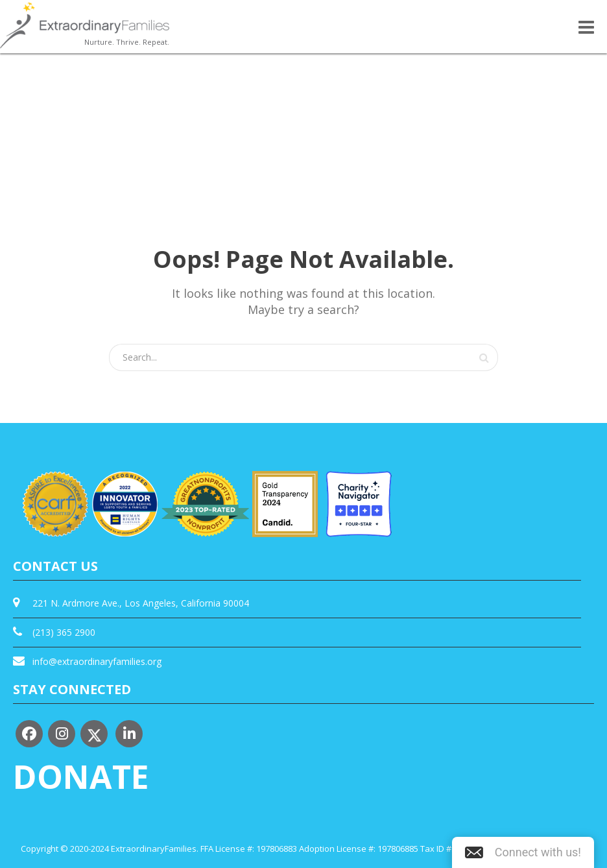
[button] (523, 852)
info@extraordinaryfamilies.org (97, 661)
